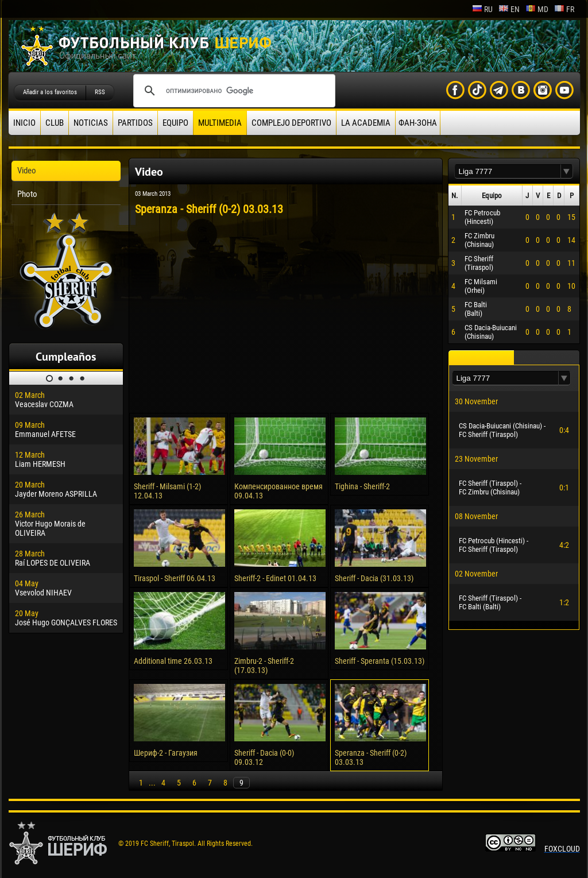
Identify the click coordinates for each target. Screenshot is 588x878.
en (509, 9)
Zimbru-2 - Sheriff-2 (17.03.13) (264, 666)
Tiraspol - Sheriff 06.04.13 (175, 578)
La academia (366, 123)
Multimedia (220, 123)
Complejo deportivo (291, 123)
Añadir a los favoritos (50, 92)
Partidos (135, 123)
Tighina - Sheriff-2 (362, 486)
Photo (27, 194)
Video (27, 171)
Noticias (91, 123)
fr (564, 9)
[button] (567, 171)
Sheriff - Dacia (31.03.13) (374, 578)
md (537, 9)
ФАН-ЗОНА (418, 123)
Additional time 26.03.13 (173, 661)
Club (55, 123)
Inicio (24, 123)
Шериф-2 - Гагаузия (166, 753)
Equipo (175, 123)
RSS (100, 92)
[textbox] (508, 171)
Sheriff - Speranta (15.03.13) (380, 661)
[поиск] (233, 91)
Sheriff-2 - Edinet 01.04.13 (275, 578)
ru (482, 9)
